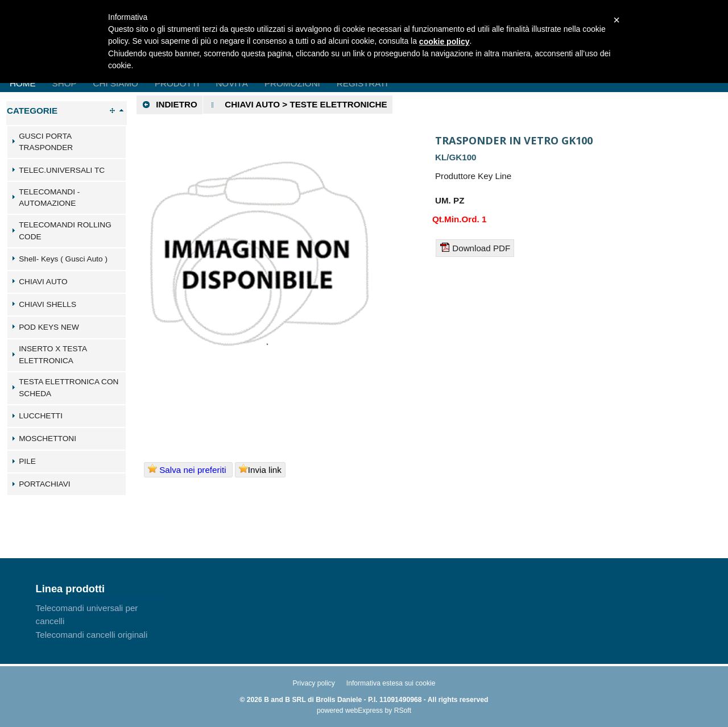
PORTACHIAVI (44, 484)
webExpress (364, 711)
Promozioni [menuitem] (292, 83)
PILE (27, 461)
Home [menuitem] (23, 83)
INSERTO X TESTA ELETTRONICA (53, 355)
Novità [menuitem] (232, 83)
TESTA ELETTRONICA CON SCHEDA (69, 388)
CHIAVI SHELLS (47, 304)
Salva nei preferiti (188, 469)
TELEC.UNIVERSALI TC (62, 170)
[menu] (98, 621)
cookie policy (444, 41)
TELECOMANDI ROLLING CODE (65, 231)
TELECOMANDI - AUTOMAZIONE (49, 198)
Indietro (169, 105)
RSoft (403, 711)
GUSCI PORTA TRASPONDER (46, 142)
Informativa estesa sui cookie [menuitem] (391, 683)
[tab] (67, 142)
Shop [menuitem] (65, 83)
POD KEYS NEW (49, 327)
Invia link (260, 469)
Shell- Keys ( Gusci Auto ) (63, 259)
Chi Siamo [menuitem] (116, 83)
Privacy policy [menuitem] (313, 683)
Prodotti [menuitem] (177, 83)
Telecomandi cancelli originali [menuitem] (92, 635)
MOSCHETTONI (47, 439)
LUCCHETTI (41, 416)
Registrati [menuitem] (362, 83)
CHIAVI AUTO (43, 282)
